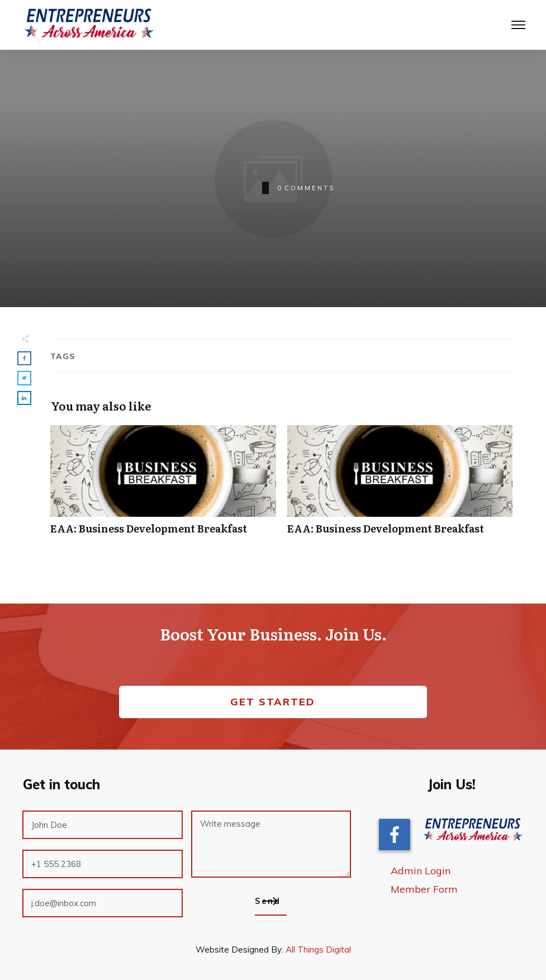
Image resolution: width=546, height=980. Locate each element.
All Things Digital (318, 950)
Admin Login (421, 871)
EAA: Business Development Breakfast (163, 486)
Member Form (424, 889)
